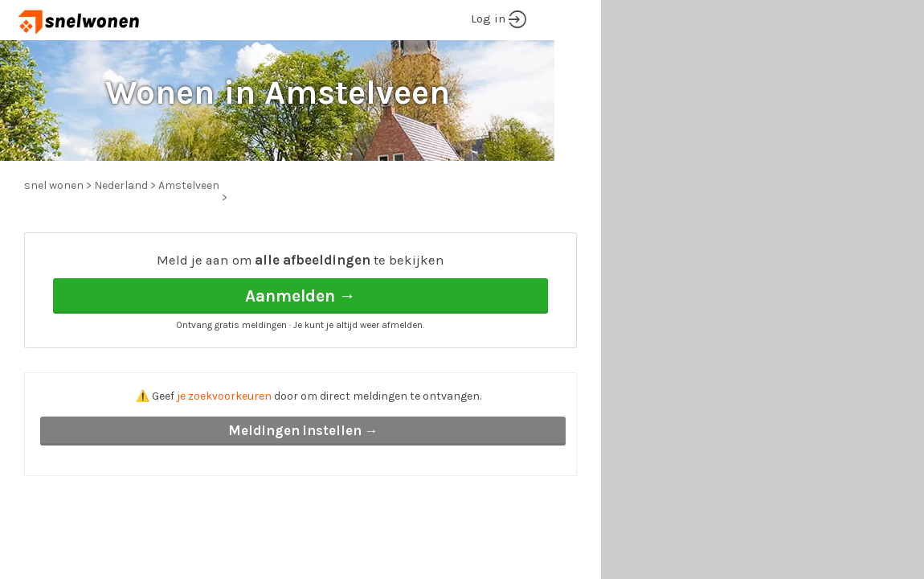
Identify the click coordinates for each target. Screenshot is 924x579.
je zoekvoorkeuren (224, 396)
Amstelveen (189, 185)
